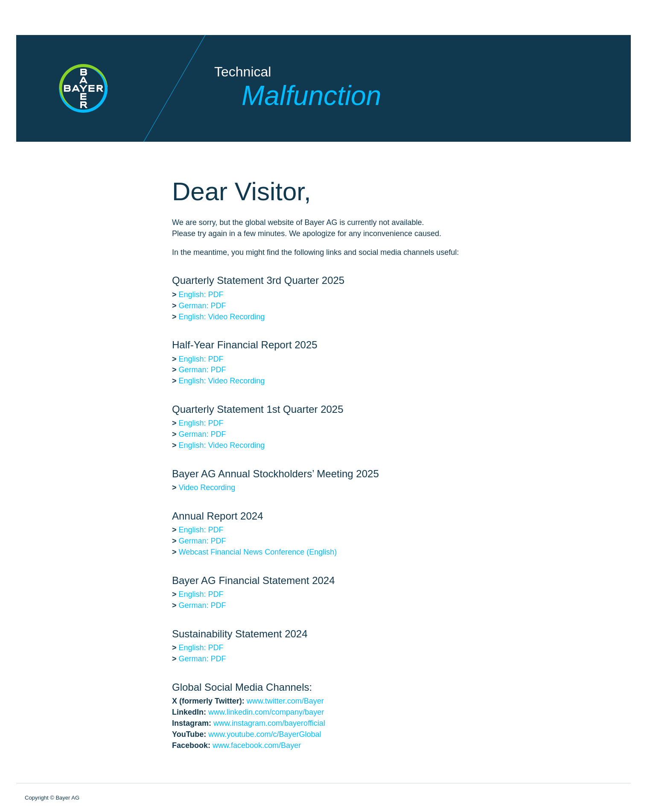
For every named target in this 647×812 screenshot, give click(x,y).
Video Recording (207, 488)
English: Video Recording (222, 317)
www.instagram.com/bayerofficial (269, 723)
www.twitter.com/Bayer (285, 701)
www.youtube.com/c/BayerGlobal (265, 734)
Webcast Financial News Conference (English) (258, 552)
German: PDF (203, 306)
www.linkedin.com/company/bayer (266, 712)
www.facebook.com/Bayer (257, 745)
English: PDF (201, 295)
